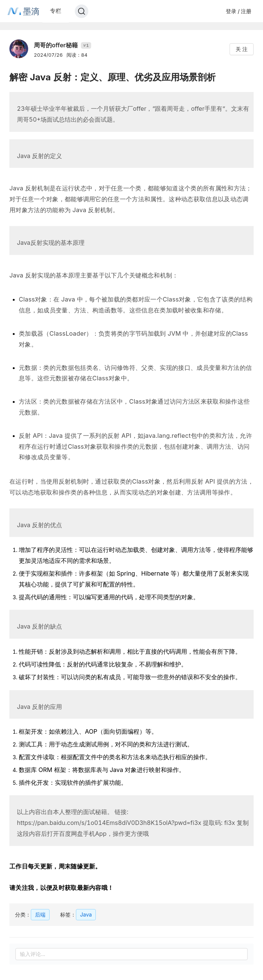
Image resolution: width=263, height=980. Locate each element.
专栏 (56, 11)
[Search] (82, 11)
